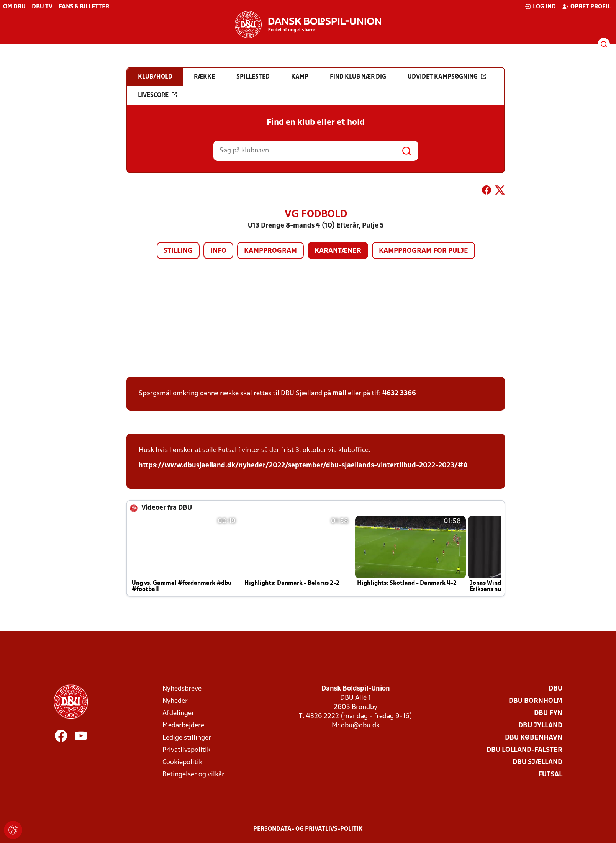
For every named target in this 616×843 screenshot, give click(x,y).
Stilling (178, 251)
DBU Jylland (540, 726)
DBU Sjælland (537, 762)
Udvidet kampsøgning (447, 77)
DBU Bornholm (536, 701)
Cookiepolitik (182, 762)
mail (339, 394)
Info (218, 251)
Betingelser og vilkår (193, 775)
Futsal (550, 775)
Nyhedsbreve (182, 689)
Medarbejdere (183, 726)
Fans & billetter (84, 7)
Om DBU (14, 7)
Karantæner (338, 251)
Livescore (157, 95)
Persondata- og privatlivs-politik (308, 829)
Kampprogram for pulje (423, 251)
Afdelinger (178, 713)
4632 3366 (399, 394)
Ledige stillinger (187, 738)
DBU (555, 689)
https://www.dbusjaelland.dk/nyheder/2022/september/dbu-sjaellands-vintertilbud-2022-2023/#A (303, 466)
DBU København (534, 738)
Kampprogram (270, 251)
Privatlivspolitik (186, 750)
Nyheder (175, 701)
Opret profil (586, 7)
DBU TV (42, 7)
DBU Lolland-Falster (524, 750)
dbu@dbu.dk (360, 726)
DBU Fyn (548, 713)
